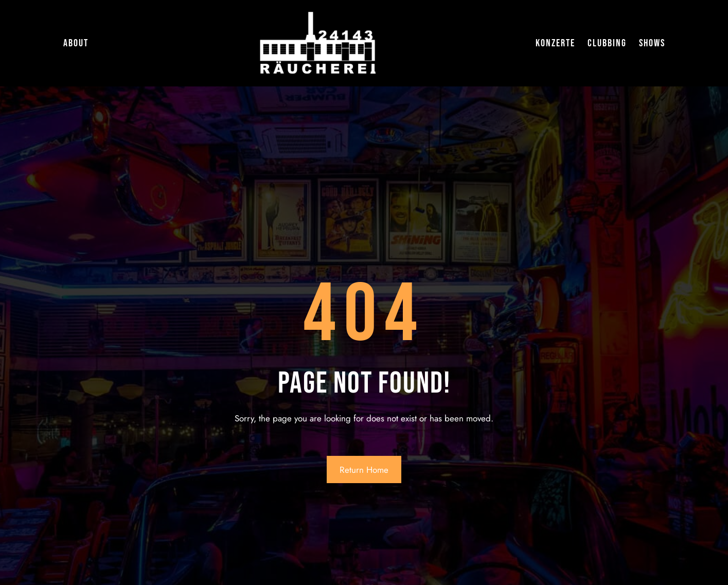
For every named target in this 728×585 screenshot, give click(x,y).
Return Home (364, 470)
